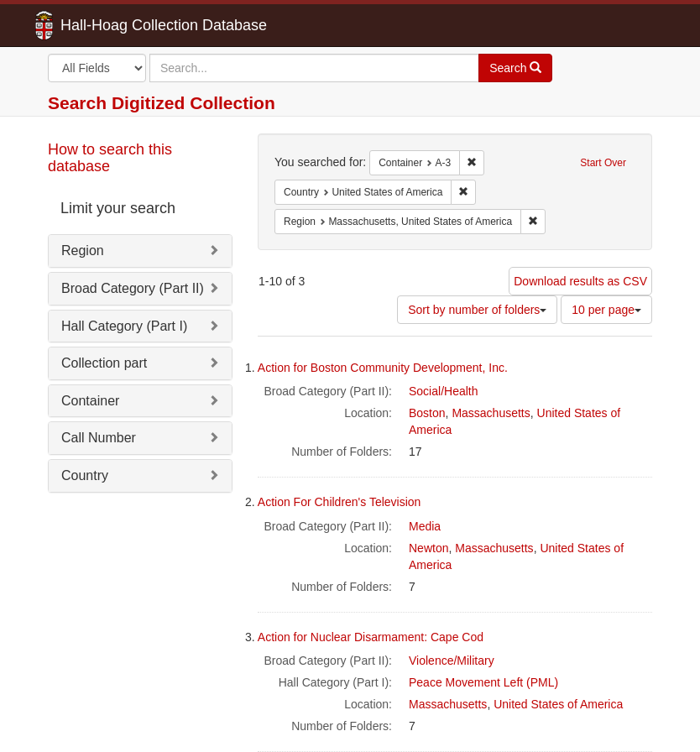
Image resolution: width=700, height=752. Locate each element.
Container (90, 401)
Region (83, 251)
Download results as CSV (580, 281)
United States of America (558, 704)
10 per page (606, 310)
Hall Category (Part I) (124, 326)
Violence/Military (452, 661)
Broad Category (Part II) (133, 288)
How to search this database (110, 158)
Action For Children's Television (340, 502)
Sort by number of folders (477, 310)
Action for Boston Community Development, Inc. (383, 368)
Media (425, 526)
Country (85, 475)
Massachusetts (491, 413)
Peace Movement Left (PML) (483, 682)
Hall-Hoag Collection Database (111, 25)
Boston (427, 413)
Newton (428, 548)
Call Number (99, 438)
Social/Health (444, 391)
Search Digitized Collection (162, 103)
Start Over (603, 163)
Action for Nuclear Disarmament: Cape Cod (371, 637)
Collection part (104, 363)
